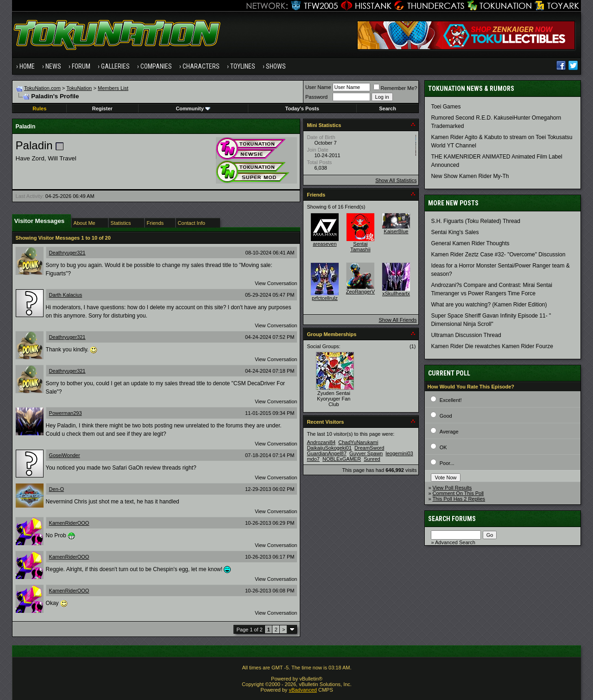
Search (388, 108)
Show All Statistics (396, 180)
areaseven (325, 244)
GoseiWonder (65, 455)
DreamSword (369, 448)
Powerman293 (66, 413)
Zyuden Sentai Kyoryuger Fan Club (334, 399)
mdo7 (313, 459)
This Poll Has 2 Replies (459, 499)
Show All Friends (397, 320)
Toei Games (446, 107)
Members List (113, 88)
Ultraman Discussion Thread (466, 335)
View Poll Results (452, 488)
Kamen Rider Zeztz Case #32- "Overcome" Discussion (498, 255)
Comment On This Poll (458, 493)
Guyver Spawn (366, 453)
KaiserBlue (396, 231)
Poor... (447, 463)
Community (193, 108)
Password (316, 97)
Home (27, 66)
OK (443, 447)
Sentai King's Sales (455, 232)
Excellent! (451, 400)
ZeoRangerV (360, 292)
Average (449, 432)
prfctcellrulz (325, 298)
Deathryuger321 (67, 253)
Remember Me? (395, 88)
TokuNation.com (42, 88)
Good (446, 416)
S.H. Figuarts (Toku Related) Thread (476, 221)
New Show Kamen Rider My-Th (470, 176)
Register (102, 108)
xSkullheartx (396, 293)
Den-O (57, 489)
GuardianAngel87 (327, 453)
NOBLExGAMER (342, 459)
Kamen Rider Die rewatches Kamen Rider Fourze (492, 346)
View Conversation (276, 283)
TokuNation (79, 88)
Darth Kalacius (66, 295)
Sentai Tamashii (360, 247)
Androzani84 (321, 442)
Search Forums (452, 519)
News (53, 66)
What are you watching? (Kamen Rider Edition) (489, 305)
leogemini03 (399, 453)
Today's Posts (302, 108)
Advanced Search (455, 542)
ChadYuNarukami (358, 442)
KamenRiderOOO (69, 523)
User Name (318, 87)
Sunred (372, 459)
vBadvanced (303, 690)
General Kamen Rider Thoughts (470, 243)
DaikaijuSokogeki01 (329, 448)
